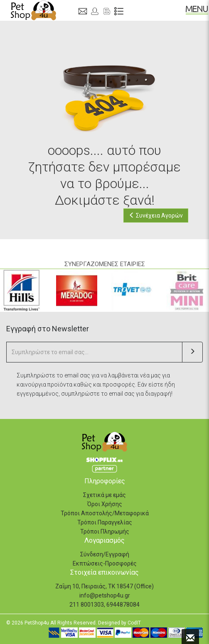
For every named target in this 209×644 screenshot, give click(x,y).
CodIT (134, 623)
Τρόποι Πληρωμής (105, 531)
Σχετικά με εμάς (104, 495)
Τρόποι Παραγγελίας (105, 522)
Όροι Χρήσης (105, 504)
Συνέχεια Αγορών (156, 215)
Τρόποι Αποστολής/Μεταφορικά (105, 513)
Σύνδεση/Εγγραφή (105, 554)
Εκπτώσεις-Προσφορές (105, 563)
